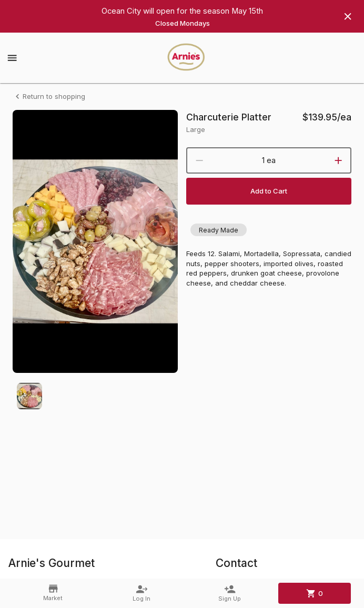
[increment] (338, 160)
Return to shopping (49, 97)
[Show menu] (12, 58)
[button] (219, 230)
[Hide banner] (348, 16)
